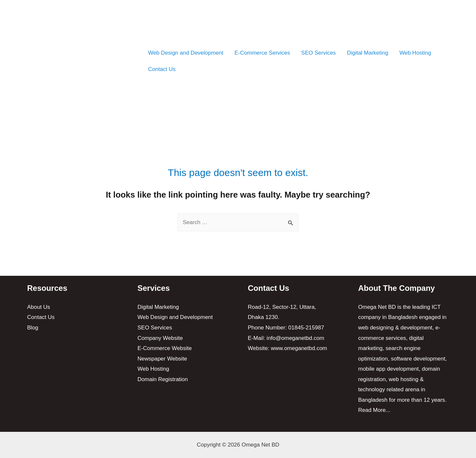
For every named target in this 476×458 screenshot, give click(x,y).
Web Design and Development (186, 53)
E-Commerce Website (165, 348)
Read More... (374, 410)
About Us (39, 307)
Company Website (160, 338)
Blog (33, 328)
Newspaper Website (162, 359)
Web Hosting (415, 53)
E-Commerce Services (262, 53)
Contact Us (162, 69)
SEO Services (318, 53)
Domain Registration (163, 379)
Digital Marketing (368, 53)
